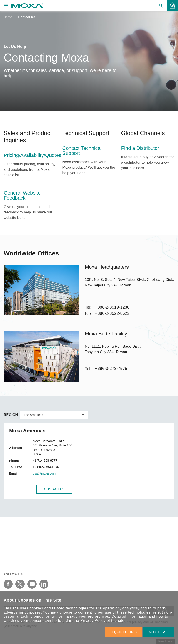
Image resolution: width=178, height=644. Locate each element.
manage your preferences (86, 616)
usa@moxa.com (44, 473)
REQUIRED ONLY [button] (124, 632)
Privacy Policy (93, 620)
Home (8, 17)
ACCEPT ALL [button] (159, 632)
